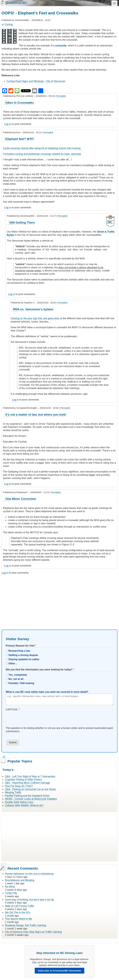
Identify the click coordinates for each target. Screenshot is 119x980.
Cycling (9, 24)
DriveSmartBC (16, 3)
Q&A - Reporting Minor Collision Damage (28, 783)
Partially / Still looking (21, 683)
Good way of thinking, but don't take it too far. (30, 900)
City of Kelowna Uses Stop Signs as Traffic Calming (33, 932)
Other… (13, 663)
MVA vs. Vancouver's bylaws (33, 309)
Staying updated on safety (24, 659)
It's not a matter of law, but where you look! (36, 415)
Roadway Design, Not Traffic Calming (26, 925)
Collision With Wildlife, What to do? (24, 805)
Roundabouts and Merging (20, 880)
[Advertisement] (59, 599)
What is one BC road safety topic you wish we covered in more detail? (47, 692)
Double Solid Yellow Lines (19, 802)
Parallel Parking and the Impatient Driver (27, 796)
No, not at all (16, 679)
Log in (8, 124)
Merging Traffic (13, 792)
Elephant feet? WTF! (20, 139)
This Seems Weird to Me (19, 919)
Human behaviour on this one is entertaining (29, 874)
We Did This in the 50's (18, 912)
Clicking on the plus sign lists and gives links (35, 318)
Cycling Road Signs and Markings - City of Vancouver (36, 81)
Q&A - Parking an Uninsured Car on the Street (30, 789)
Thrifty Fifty (11, 893)
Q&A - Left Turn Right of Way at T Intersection (30, 776)
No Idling (10, 887)
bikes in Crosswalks (20, 103)
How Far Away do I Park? (19, 786)
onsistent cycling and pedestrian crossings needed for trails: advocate (43, 154)
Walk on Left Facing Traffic (20, 906)
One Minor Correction (21, 499)
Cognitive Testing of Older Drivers (23, 780)
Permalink (61, 96)
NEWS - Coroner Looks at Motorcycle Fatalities (31, 799)
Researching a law (19, 651)
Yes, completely (18, 675)
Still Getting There (22, 223)
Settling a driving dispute (23, 655)
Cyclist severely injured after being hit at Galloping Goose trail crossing (42, 148)
